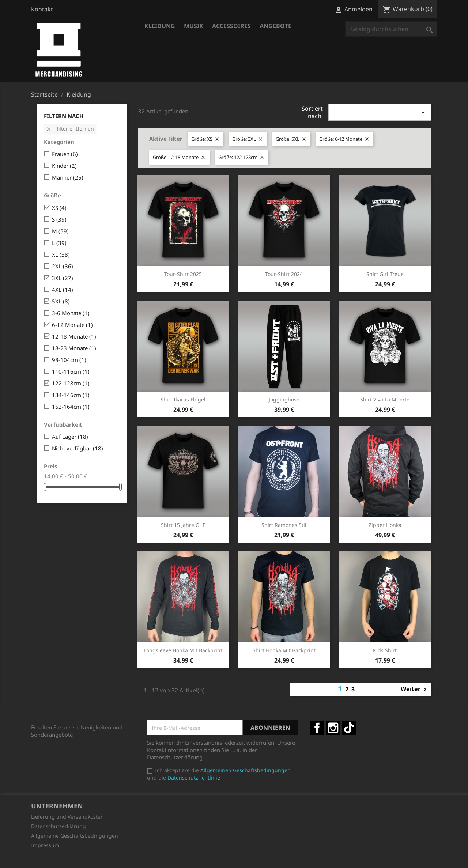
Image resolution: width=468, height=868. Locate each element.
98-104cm (69, 360)
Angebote (275, 26)
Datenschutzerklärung (58, 826)
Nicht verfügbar (78, 448)
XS (59, 208)
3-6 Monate (71, 313)
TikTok (349, 728)
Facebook (317, 728)
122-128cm (71, 383)
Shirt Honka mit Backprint (284, 650)
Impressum (45, 845)
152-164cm (71, 407)
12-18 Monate (74, 336)
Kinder (64, 166)
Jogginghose (284, 399)
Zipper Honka (385, 525)
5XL (61, 301)
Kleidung (160, 26)
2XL (63, 266)
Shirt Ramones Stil (284, 525)
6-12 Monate (72, 325)
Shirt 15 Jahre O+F (183, 525)
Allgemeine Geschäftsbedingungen (75, 836)
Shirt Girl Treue (385, 274)
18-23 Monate (74, 348)
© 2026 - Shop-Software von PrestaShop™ (234, 858)
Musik (194, 26)
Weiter (415, 690)
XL (61, 254)
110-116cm (71, 371)
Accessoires (231, 26)
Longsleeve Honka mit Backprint (183, 650)
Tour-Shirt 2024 (284, 274)
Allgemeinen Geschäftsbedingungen (246, 770)
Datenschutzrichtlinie (194, 778)
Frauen (65, 154)
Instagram (333, 728)
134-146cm (71, 395)
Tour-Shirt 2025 (183, 274)
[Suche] (391, 29)
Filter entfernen (70, 129)
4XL (63, 290)
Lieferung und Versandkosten (67, 817)
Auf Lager (70, 437)
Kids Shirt (385, 650)
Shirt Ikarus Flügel (183, 399)
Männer (68, 177)
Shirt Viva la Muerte (385, 399)
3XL (63, 278)
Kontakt (42, 9)
